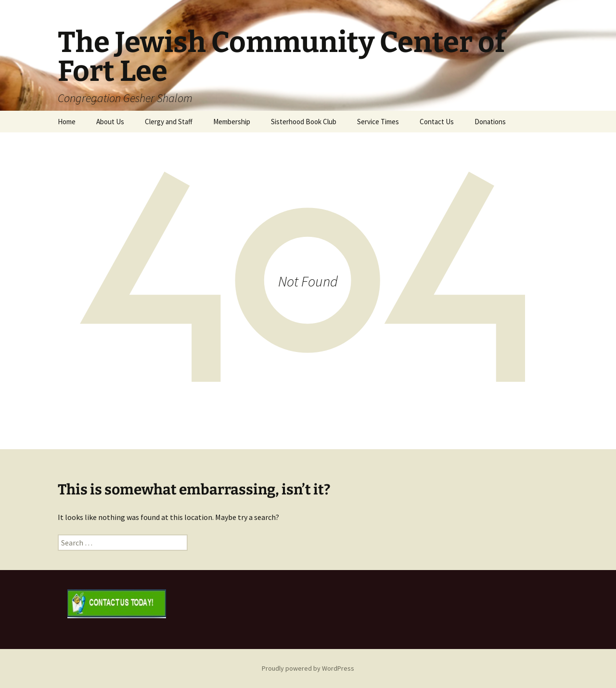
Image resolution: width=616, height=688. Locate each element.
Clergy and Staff (169, 122)
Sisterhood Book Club (304, 122)
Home (67, 122)
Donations (490, 122)
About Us (110, 122)
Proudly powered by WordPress (308, 668)
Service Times (378, 122)
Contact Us (437, 122)
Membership (232, 122)
